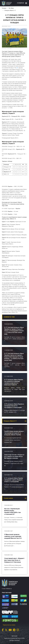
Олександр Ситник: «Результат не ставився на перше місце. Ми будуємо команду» (14, 457)
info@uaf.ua (9, 589)
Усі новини (25, 421)
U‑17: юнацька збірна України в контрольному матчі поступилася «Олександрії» (14, 406)
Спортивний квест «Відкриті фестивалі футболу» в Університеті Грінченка (14, 560)
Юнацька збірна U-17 (10, 11)
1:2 (17, 68)
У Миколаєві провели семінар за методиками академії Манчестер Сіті (13, 536)
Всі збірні (11, 8)
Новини (20, 3)
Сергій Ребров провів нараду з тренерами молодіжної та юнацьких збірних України (14, 433)
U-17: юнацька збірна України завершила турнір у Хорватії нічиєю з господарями (14, 480)
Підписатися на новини (9, 625)
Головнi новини (8, 498)
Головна (4, 8)
